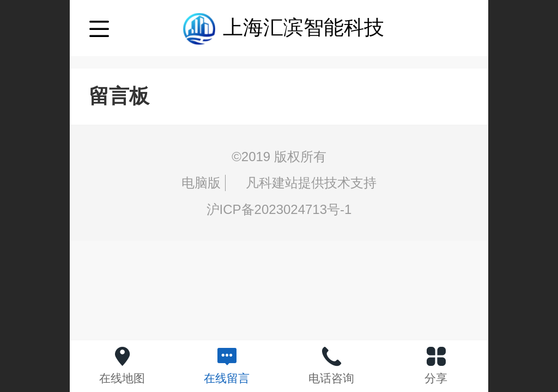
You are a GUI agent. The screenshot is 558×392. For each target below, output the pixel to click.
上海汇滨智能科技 (304, 27)
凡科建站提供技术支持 (303, 183)
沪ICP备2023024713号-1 (279, 209)
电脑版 (201, 183)
